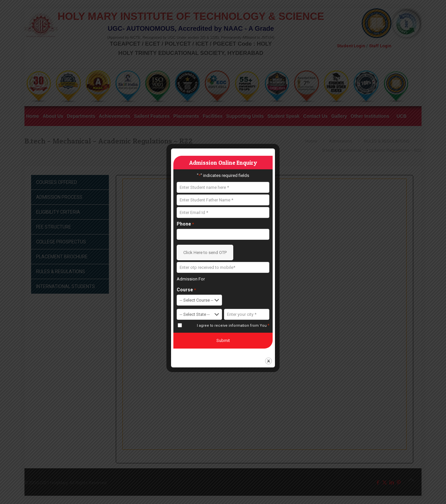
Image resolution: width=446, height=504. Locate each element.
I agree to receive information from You (233, 325)
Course (186, 290)
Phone (185, 224)
